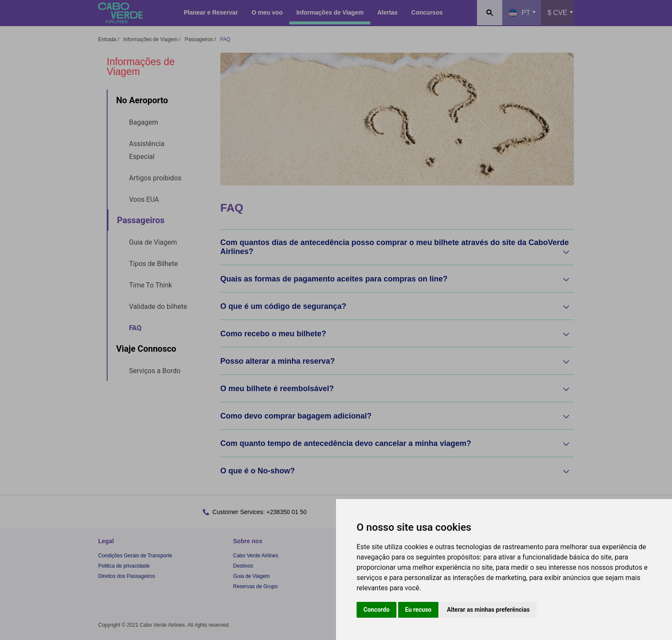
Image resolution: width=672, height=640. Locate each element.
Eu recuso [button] (418, 610)
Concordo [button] (376, 610)
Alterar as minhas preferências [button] (488, 610)
